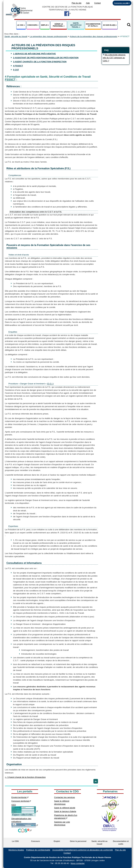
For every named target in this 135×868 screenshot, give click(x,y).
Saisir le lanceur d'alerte (65, 811)
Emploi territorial (20, 797)
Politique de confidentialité (38, 850)
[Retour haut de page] (96, 781)
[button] (122, 3)
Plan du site (76, 3)
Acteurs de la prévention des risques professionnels (93, 36)
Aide (88, 3)
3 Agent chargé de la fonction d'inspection (25, 777)
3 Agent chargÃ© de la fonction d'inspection (40, 62)
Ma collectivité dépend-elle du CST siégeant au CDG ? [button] (114, 58)
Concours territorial (21, 801)
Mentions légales (16, 850)
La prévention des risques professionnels (49, 36)
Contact (98, 3)
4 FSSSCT (18, 66)
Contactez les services (64, 797)
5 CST (16, 70)
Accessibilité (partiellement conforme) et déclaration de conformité (83, 850)
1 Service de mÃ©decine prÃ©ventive (34, 54)
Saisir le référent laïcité (65, 808)
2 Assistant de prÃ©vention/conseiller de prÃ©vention (46, 58)
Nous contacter (78, 863)
